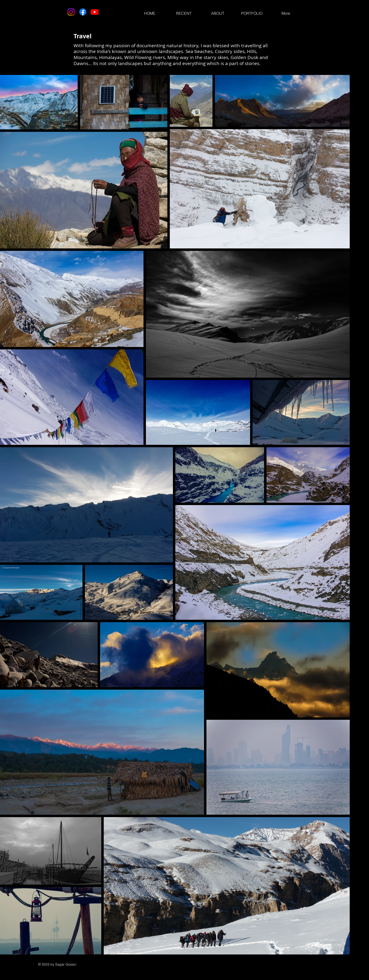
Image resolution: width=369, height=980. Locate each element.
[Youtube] (95, 12)
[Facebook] (83, 12)
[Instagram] (71, 12)
